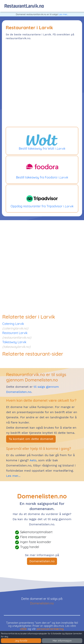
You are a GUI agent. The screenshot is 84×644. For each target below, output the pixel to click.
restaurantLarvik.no (24, 6)
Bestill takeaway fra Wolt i (42, 141)
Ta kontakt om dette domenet (31, 439)
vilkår (23, 629)
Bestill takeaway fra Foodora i (42, 170)
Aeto (33, 460)
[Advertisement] (42, 84)
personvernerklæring (50, 629)
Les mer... (64, 14)
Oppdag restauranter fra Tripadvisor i (42, 199)
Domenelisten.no (42, 561)
